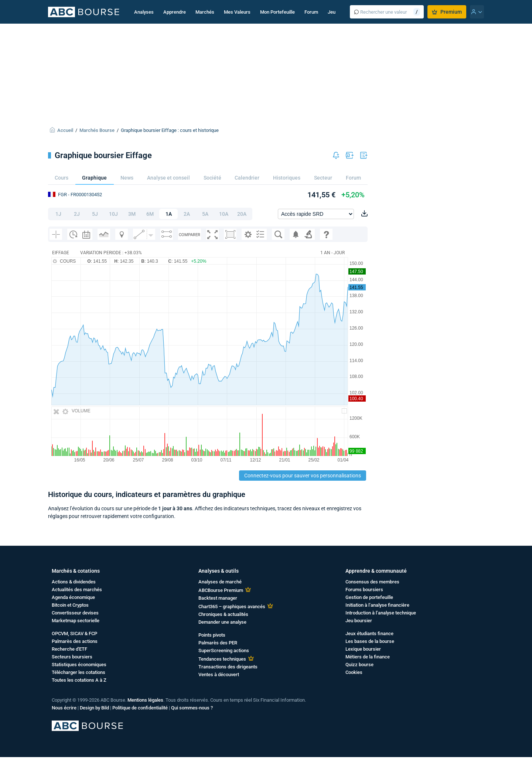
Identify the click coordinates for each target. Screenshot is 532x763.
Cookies (354, 672)
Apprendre (175, 12)
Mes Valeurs (237, 12)
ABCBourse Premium (221, 590)
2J (77, 214)
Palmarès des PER (218, 643)
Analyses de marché (220, 582)
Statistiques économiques (79, 665)
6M (150, 214)
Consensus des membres (372, 582)
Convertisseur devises (75, 613)
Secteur (323, 178)
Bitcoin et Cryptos (70, 605)
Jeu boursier (359, 621)
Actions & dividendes (74, 582)
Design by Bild (94, 708)
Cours (62, 178)
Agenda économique (73, 597)
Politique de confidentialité (140, 708)
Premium (447, 12)
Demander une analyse (222, 622)
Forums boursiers (364, 590)
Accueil (65, 130)
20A (242, 214)
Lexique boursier (363, 649)
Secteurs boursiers (72, 657)
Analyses (144, 12)
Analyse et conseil (168, 178)
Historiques (287, 178)
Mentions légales (145, 700)
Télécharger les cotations (79, 672)
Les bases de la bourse (370, 641)
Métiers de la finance (368, 657)
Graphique (94, 178)
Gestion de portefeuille (369, 597)
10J (113, 214)
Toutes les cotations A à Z (79, 680)
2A (187, 214)
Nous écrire (64, 708)
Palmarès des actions (75, 641)
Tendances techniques (222, 659)
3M (132, 214)
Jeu (332, 12)
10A (224, 214)
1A (169, 214)
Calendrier (247, 178)
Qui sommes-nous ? (192, 708)
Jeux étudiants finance (369, 633)
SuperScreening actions (224, 650)
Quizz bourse (359, 665)
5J (95, 214)
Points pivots (212, 635)
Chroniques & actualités (223, 614)
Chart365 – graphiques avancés (232, 607)
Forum (311, 12)
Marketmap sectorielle (76, 621)
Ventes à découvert (219, 675)
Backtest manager (218, 598)
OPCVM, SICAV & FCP (74, 633)
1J (58, 214)
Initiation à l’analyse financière (377, 605)
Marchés (205, 12)
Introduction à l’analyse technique (381, 613)
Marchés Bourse (97, 130)
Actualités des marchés (77, 590)
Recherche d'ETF (69, 649)
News (127, 178)
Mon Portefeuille (277, 12)
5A (205, 214)
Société (212, 178)
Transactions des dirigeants (228, 667)
